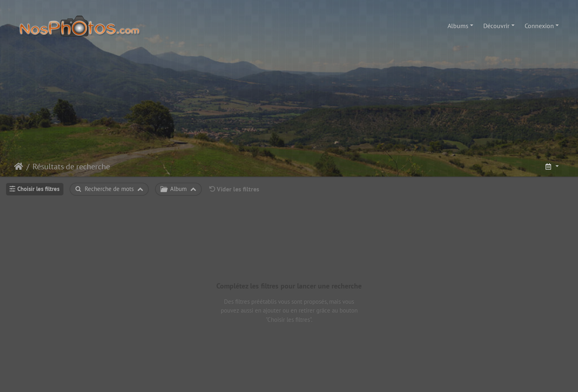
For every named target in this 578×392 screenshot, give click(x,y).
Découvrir (496, 26)
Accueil (19, 167)
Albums (458, 26)
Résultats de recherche (71, 167)
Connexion (539, 26)
